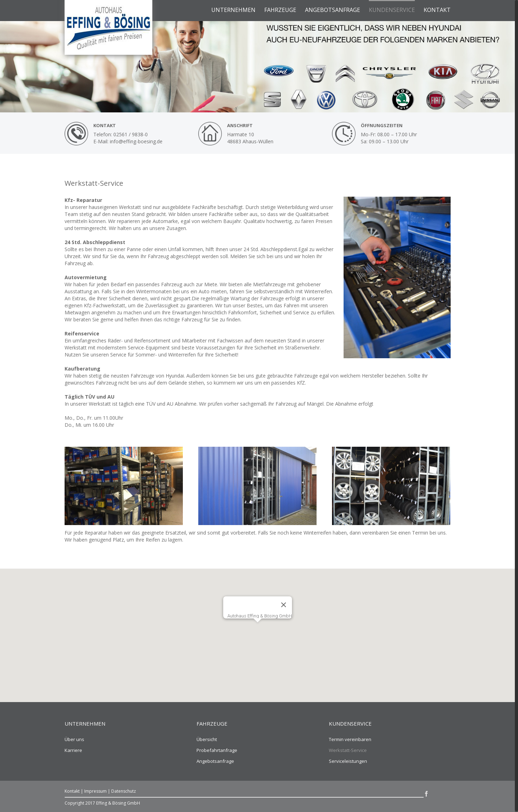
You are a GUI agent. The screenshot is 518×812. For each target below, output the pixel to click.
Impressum (95, 791)
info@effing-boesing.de (136, 141)
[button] (258, 629)
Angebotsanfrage (215, 761)
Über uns (74, 739)
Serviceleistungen (348, 761)
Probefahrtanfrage (217, 750)
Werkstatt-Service (348, 750)
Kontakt (72, 791)
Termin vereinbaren (350, 739)
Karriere (73, 750)
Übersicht (207, 739)
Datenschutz (124, 791)
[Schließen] (284, 605)
